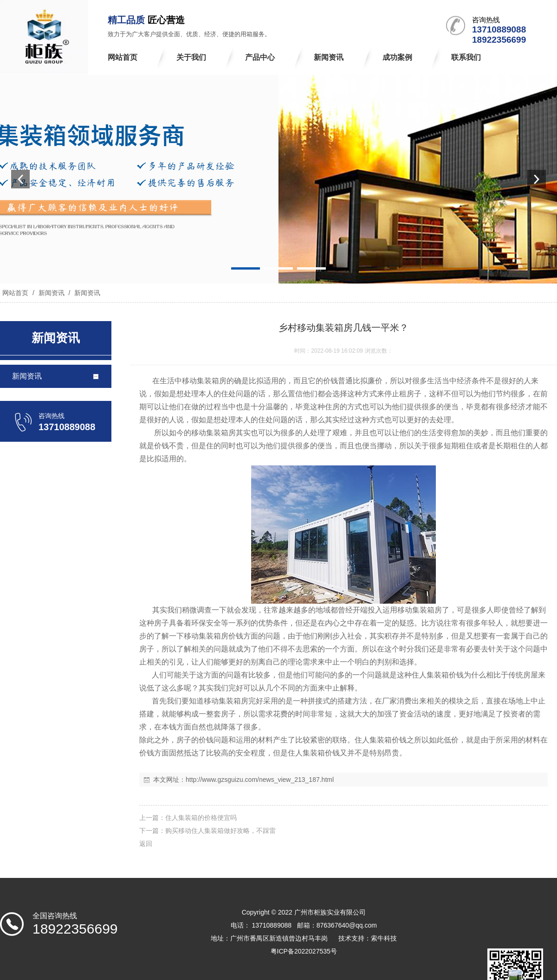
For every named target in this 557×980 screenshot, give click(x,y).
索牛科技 (384, 938)
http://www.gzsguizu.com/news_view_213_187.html (260, 780)
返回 (146, 844)
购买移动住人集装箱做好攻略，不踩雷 (220, 831)
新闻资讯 (52, 293)
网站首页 (15, 293)
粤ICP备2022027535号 (304, 951)
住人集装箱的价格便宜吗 (201, 818)
